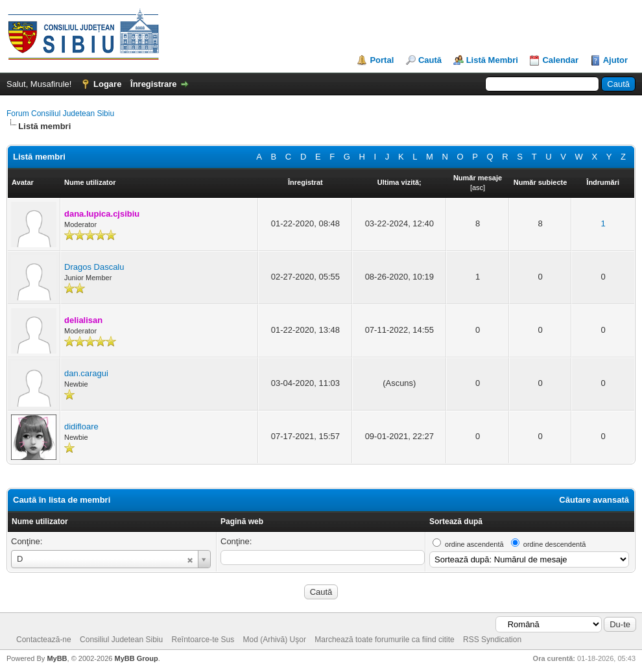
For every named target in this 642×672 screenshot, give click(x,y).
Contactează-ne (44, 640)
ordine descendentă (555, 544)
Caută (430, 60)
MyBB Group (136, 658)
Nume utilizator (40, 522)
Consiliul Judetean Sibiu (121, 640)
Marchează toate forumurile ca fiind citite (384, 640)
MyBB (57, 658)
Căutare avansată (594, 500)
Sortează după (456, 522)
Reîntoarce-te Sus (203, 640)
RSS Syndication (492, 640)
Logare (107, 84)
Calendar (560, 60)
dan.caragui (86, 373)
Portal (382, 60)
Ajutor (615, 60)
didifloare (81, 426)
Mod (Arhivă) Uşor (275, 640)
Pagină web (242, 522)
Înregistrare (154, 84)
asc (478, 187)
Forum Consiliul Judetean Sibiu (60, 114)
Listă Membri (492, 60)
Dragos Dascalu (94, 267)
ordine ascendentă (474, 544)
